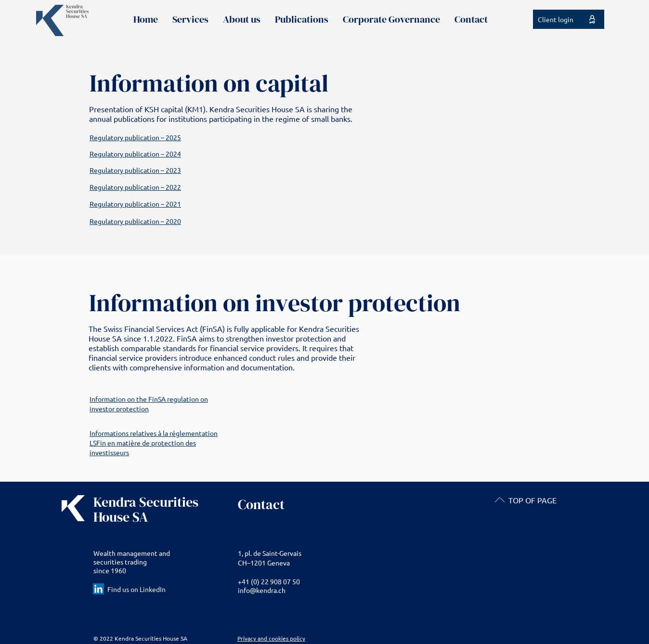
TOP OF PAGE (532, 500)
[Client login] (569, 19)
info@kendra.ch (262, 590)
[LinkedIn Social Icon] (98, 589)
